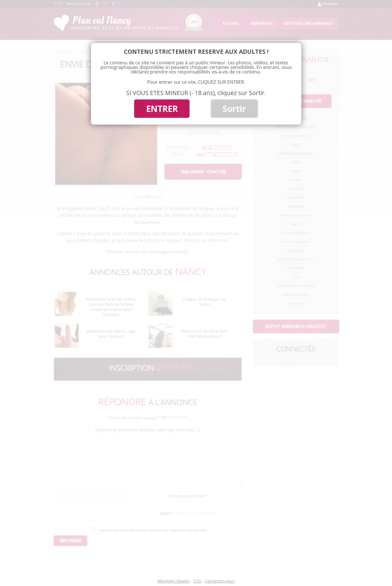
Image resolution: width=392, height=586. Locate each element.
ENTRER (162, 109)
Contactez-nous (220, 581)
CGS (197, 581)
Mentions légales (174, 581)
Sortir (234, 109)
